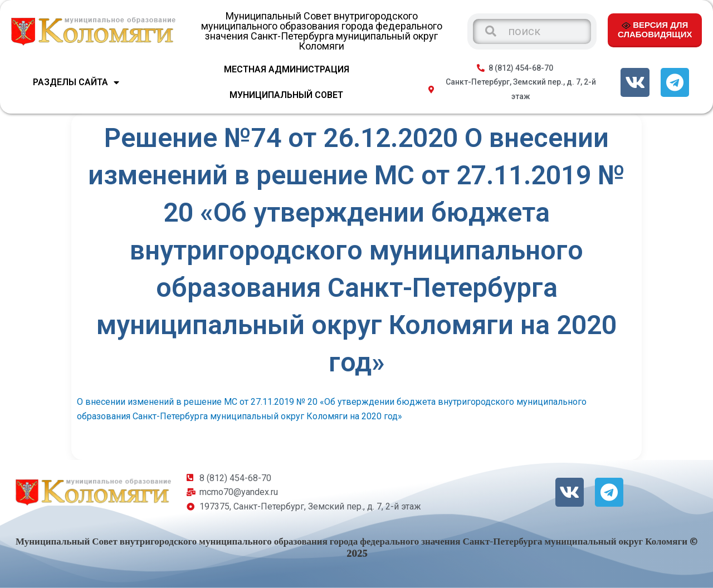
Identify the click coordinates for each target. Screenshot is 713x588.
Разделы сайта (76, 82)
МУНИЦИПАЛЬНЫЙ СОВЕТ (286, 95)
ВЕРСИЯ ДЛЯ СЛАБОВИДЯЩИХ (655, 30)
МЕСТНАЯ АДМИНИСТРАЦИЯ (287, 69)
